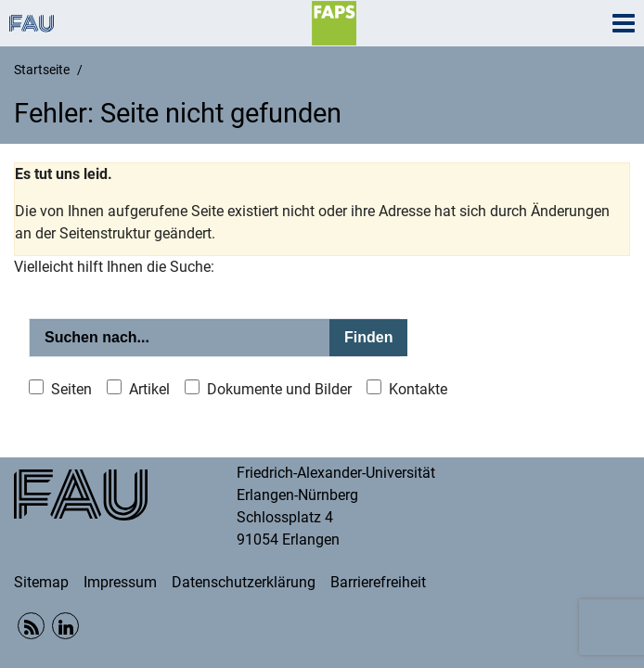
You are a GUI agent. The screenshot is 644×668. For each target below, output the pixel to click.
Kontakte (418, 389)
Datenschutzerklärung (244, 582)
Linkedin (65, 626)
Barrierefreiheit (378, 582)
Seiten (71, 389)
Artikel (149, 389)
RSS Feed (31, 626)
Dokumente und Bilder (279, 389)
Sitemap (41, 582)
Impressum (120, 582)
